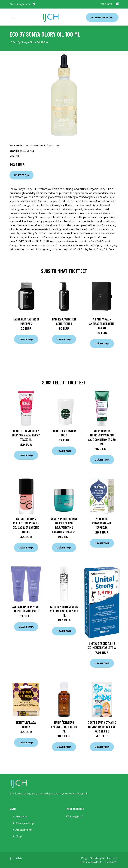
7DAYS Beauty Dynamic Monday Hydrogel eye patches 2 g (102, 727)
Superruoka (53, 145)
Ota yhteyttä (97, 858)
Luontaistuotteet (35, 145)
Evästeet (112, 858)
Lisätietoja (21, 175)
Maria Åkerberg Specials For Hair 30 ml (64, 727)
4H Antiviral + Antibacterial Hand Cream (102, 323)
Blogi (19, 836)
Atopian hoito (24, 830)
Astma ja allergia (25, 823)
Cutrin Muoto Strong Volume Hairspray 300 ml (64, 611)
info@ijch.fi (106, 4)
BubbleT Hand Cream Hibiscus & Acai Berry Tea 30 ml (26, 435)
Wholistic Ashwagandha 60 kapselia (102, 523)
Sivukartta (111, 862)
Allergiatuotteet (102, 17)
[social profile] (34, 4)
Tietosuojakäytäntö (91, 862)
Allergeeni (21, 816)
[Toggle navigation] (14, 17)
